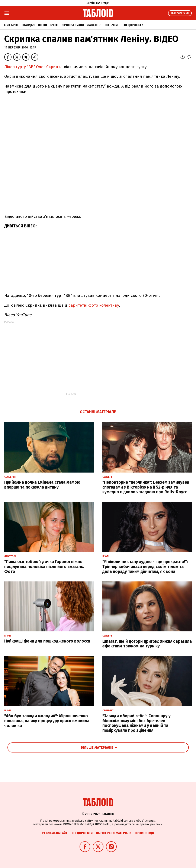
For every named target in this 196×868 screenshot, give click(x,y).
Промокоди (144, 833)
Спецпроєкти (133, 25)
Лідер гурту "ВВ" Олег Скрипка (33, 67)
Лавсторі (94, 25)
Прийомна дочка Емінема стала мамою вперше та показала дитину (42, 485)
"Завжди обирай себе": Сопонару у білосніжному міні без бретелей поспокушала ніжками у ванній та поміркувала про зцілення (136, 723)
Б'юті (54, 25)
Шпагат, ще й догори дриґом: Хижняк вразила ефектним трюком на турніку (147, 644)
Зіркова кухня (73, 25)
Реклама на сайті (55, 833)
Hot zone (112, 25)
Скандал (28, 25)
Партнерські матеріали (114, 833)
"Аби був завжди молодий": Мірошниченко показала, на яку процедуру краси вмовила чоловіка (47, 721)
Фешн (42, 25)
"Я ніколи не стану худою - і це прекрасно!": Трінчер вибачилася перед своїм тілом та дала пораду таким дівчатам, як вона (145, 567)
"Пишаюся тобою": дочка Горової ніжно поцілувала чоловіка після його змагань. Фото (44, 567)
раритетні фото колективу (94, 305)
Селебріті (11, 25)
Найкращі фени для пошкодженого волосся (47, 641)
